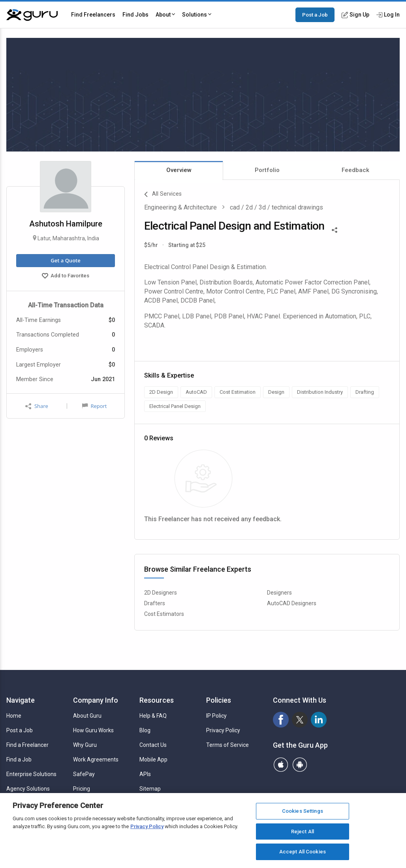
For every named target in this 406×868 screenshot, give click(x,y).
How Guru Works (93, 730)
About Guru (87, 716)
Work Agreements (96, 759)
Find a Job (19, 759)
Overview (179, 170)
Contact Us (153, 745)
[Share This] (335, 229)
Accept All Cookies (303, 852)
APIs (145, 774)
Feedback (355, 170)
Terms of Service (227, 745)
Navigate (21, 700)
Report (94, 406)
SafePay (84, 774)
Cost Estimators (164, 614)
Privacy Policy (223, 730)
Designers (279, 593)
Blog (145, 730)
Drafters (155, 603)
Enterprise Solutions (31, 774)
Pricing (82, 789)
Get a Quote (65, 260)
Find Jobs (135, 15)
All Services (163, 195)
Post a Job (315, 15)
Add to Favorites (66, 277)
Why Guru (85, 745)
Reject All (303, 832)
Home (14, 716)
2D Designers (161, 593)
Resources (157, 700)
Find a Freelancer (27, 745)
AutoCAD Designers (292, 603)
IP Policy (216, 716)
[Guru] (32, 15)
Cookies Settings (303, 811)
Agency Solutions (28, 789)
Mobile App (153, 759)
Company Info (96, 700)
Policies (219, 700)
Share (37, 406)
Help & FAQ (153, 716)
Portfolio (267, 170)
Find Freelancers (93, 15)
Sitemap (150, 789)
